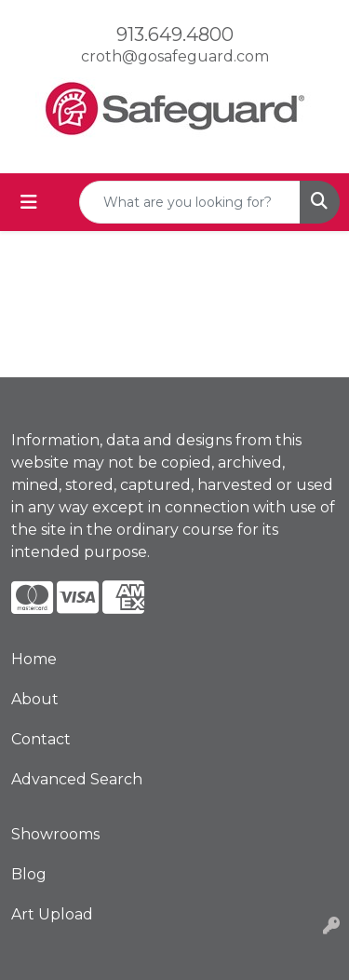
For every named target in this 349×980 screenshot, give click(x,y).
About (35, 699)
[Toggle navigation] (29, 202)
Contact (41, 739)
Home (34, 659)
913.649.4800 (175, 34)
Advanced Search (77, 779)
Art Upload (52, 914)
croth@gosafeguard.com (175, 56)
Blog (29, 874)
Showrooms (55, 834)
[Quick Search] (190, 202)
